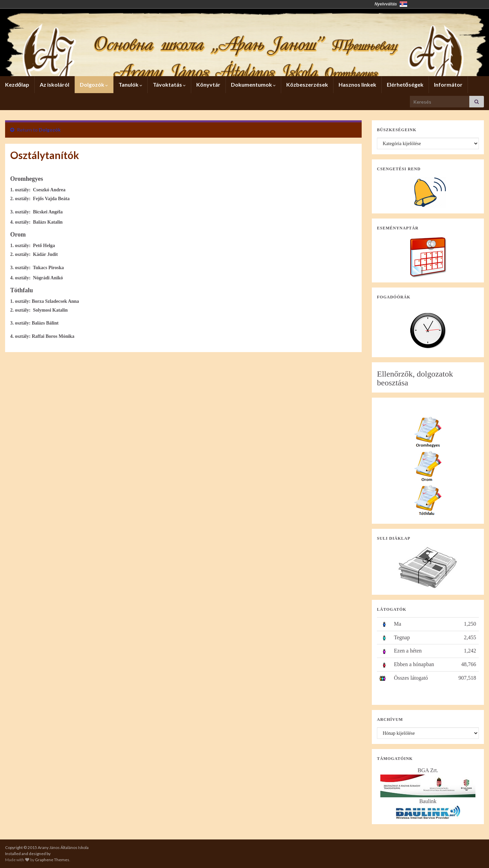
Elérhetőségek (405, 84)
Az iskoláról (55, 84)
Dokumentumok (253, 84)
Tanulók (130, 84)
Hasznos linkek (357, 84)
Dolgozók (94, 84)
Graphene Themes (52, 860)
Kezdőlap (17, 84)
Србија (403, 4)
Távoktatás (169, 84)
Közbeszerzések (307, 84)
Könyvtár (208, 84)
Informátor (448, 84)
